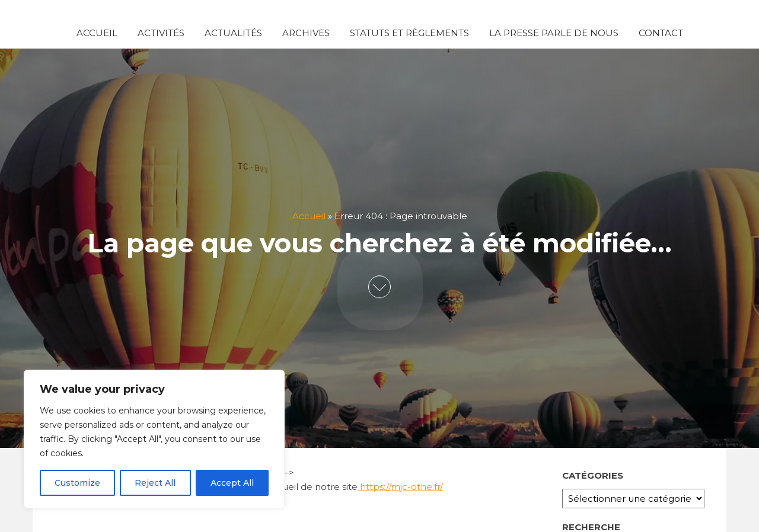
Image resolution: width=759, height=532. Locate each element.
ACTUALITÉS (233, 33)
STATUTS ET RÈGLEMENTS (409, 33)
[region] (154, 439)
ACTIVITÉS (161, 33)
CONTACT (661, 33)
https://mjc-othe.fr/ (400, 487)
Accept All (232, 483)
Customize (77, 483)
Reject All (155, 483)
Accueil (309, 217)
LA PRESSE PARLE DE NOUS (554, 33)
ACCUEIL (97, 33)
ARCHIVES (306, 33)
